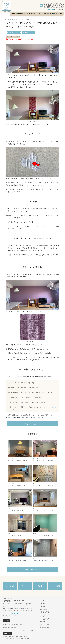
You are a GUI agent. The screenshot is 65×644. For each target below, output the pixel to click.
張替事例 (42, 606)
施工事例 (14, 14)
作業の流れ (43, 609)
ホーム (42, 600)
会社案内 (50, 14)
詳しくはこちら (28, 630)
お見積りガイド (35, 14)
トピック (44, 14)
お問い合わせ (58, 14)
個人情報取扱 (44, 628)
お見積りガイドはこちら (32, 424)
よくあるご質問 (45, 619)
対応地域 (27, 14)
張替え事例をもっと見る (33, 570)
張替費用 (21, 14)
